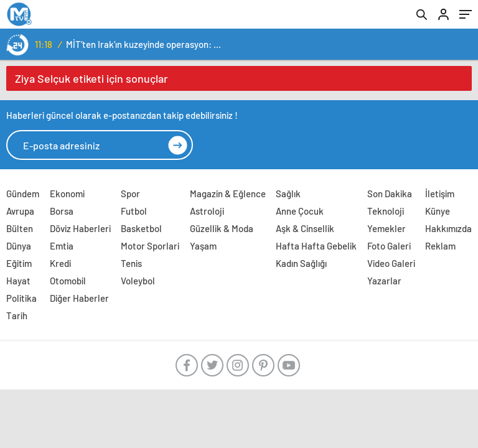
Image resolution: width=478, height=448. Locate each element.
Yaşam (203, 246)
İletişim (440, 194)
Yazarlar (384, 281)
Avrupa (20, 211)
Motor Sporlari (150, 246)
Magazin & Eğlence (228, 194)
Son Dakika (390, 194)
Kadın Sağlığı (301, 263)
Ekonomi (67, 194)
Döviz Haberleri (80, 228)
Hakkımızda (448, 228)
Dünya (19, 246)
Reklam (440, 246)
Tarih (17, 315)
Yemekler (387, 228)
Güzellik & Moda (222, 228)
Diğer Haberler (79, 298)
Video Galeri (391, 263)
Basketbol (141, 228)
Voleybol (138, 281)
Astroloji (207, 211)
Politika (21, 298)
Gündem (23, 194)
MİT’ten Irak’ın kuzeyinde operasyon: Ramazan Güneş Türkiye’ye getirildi (145, 44)
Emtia (62, 246)
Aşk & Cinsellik (305, 228)
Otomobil (68, 281)
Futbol (134, 211)
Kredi (60, 263)
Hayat (18, 281)
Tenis (131, 263)
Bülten (20, 228)
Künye (438, 211)
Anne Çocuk (300, 211)
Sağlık (288, 194)
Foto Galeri (389, 246)
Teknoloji (386, 211)
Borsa (62, 211)
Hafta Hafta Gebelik (316, 246)
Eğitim (19, 263)
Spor (130, 194)
